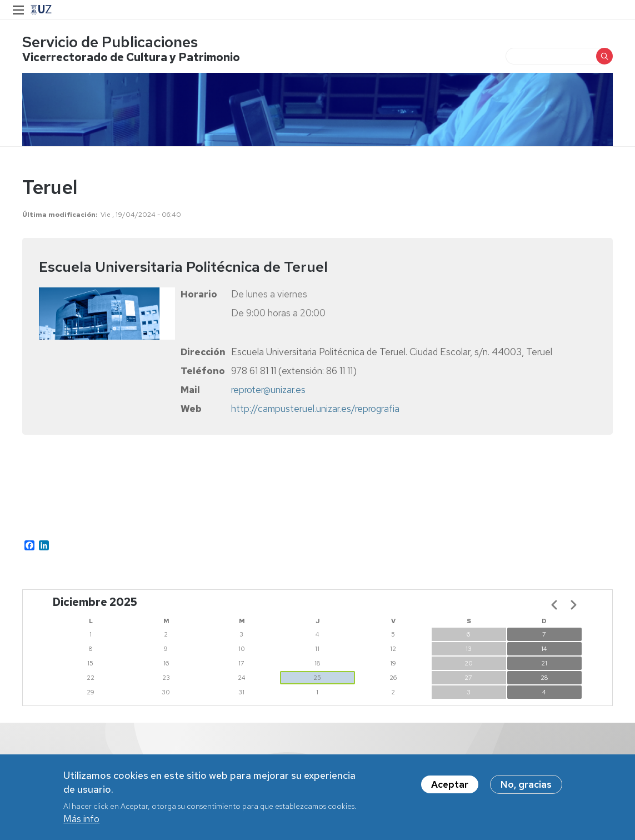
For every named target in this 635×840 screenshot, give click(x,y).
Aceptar (450, 784)
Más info (81, 819)
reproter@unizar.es (268, 390)
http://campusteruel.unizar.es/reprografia (315, 409)
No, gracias (526, 784)
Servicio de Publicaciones (110, 42)
